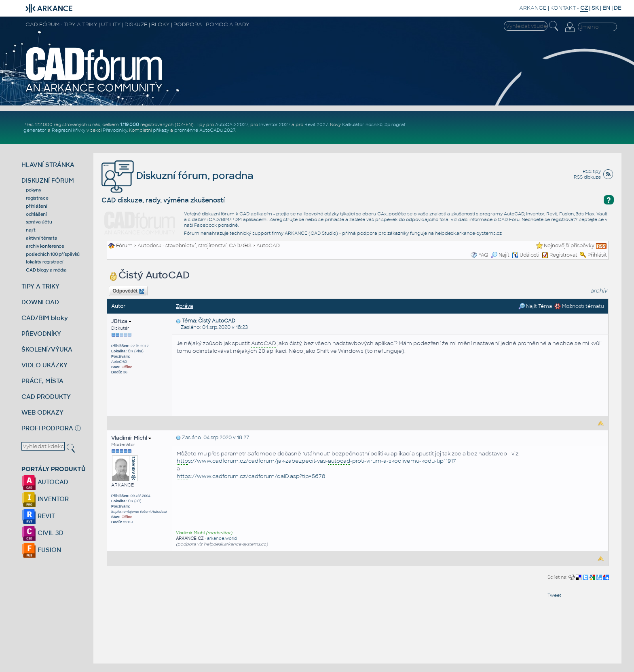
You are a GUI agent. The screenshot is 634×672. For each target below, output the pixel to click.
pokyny (34, 190)
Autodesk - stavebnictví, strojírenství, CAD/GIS (194, 246)
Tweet (554, 595)
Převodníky (115, 130)
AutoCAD (268, 246)
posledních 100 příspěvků (53, 254)
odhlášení (36, 214)
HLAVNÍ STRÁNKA (48, 165)
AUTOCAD (45, 482)
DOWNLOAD (40, 302)
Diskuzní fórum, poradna (178, 176)
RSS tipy (592, 171)
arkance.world (222, 538)
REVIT (38, 516)
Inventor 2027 (275, 124)
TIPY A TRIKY (40, 286)
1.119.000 (130, 124)
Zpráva (184, 306)
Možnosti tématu (579, 306)
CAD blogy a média (46, 270)
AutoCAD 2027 (232, 124)
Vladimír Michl (131, 438)
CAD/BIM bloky (45, 318)
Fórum (124, 246)
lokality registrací (44, 262)
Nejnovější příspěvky (569, 246)
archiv (599, 291)
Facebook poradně (216, 225)
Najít (500, 255)
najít (31, 230)
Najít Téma (535, 306)
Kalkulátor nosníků (362, 124)
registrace (37, 198)
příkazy (161, 130)
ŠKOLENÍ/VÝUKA (47, 349)
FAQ (483, 255)
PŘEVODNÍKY (41, 334)
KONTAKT (563, 8)
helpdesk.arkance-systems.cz (468, 233)
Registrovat (563, 255)
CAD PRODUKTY (46, 397)
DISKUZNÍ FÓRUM (48, 180)
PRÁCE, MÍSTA (42, 381)
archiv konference (45, 246)
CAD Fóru (509, 219)
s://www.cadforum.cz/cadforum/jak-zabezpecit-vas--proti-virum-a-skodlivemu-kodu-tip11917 (316, 461)
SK (595, 8)
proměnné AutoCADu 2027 (205, 130)
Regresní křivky (69, 130)
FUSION (41, 550)
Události (526, 255)
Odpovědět (128, 291)
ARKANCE (533, 8)
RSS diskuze (587, 177)
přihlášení (37, 206)
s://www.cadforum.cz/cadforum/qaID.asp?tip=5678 (251, 477)
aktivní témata (42, 238)
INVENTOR (45, 499)
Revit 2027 (316, 124)
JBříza (121, 321)
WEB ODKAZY (42, 412)
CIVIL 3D (42, 533)
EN (606, 8)
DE (618, 8)
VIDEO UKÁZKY (44, 365)
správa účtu (39, 222)
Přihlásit (597, 255)
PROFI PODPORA (47, 428)
